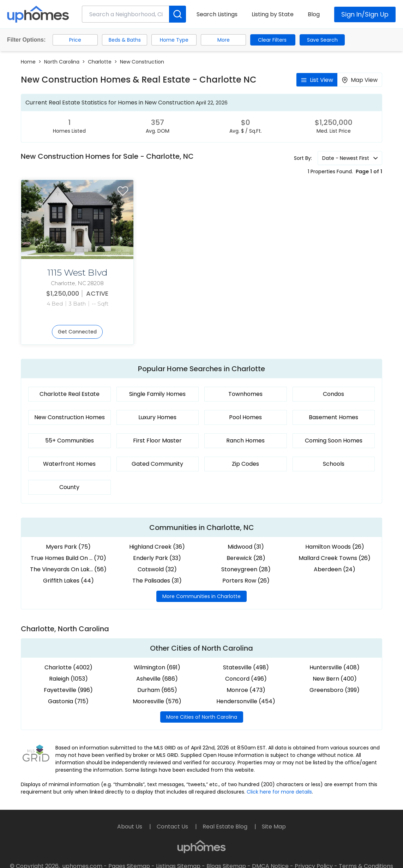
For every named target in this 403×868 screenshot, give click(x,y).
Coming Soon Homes (334, 441)
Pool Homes (245, 417)
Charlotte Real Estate (70, 394)
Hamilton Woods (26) (335, 547)
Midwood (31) (246, 547)
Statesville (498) (246, 667)
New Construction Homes (70, 417)
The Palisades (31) (157, 581)
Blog (314, 14)
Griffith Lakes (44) (68, 581)
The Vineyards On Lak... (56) (68, 569)
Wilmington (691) (157, 667)
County (69, 487)
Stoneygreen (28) (246, 569)
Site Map (274, 827)
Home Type (174, 40)
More (224, 40)
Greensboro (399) (335, 690)
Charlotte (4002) (68, 667)
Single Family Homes (157, 394)
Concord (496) (246, 679)
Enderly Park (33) (157, 558)
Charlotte (100, 62)
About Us (130, 827)
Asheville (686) (157, 679)
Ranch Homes (245, 441)
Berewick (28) (246, 558)
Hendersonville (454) (246, 701)
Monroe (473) (246, 690)
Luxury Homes (157, 417)
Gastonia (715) (68, 701)
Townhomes (245, 394)
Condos (333, 394)
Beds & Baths (125, 40)
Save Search (322, 40)
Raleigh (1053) (68, 679)
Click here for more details (279, 792)
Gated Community (157, 464)
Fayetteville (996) (68, 690)
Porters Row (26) (246, 581)
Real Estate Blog (226, 827)
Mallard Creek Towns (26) (335, 558)
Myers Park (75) (68, 547)
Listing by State (273, 14)
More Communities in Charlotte (202, 596)
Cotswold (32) (157, 569)
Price (75, 40)
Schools (334, 464)
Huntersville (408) (335, 667)
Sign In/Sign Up (365, 14)
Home (28, 62)
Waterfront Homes (69, 464)
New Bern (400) (335, 679)
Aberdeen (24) (335, 569)
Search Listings (217, 14)
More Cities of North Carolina (202, 717)
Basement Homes (333, 417)
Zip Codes (245, 464)
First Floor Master (157, 441)
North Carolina (62, 62)
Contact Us (173, 827)
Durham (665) (157, 690)
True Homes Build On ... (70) (68, 558)
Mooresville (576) (157, 701)
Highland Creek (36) (157, 547)
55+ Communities (70, 441)
